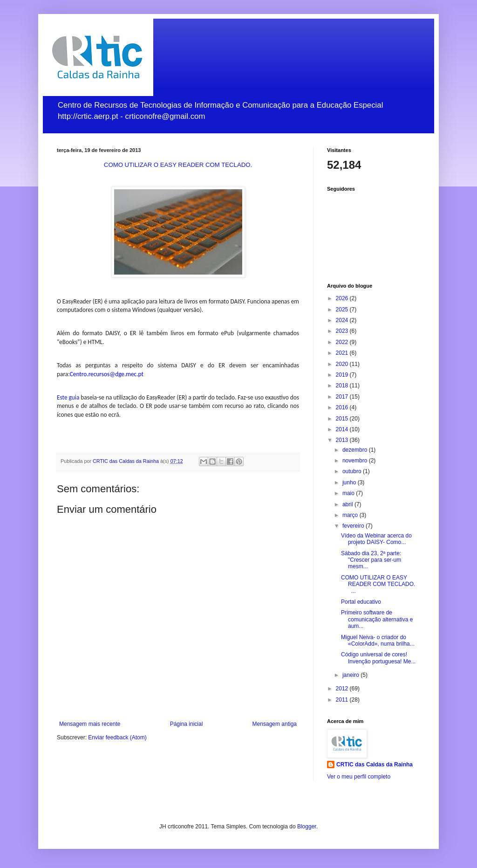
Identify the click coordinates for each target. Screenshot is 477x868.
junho (350, 482)
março (351, 515)
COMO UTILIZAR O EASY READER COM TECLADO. (178, 165)
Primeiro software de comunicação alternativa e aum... (377, 619)
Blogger (307, 827)
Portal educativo (361, 602)
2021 (343, 353)
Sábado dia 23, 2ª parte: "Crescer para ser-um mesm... (371, 560)
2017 (343, 397)
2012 (343, 689)
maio (349, 493)
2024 (343, 320)
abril (348, 504)
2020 (343, 364)
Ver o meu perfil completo (359, 777)
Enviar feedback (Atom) (117, 737)
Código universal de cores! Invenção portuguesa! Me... (378, 658)
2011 (343, 700)
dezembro (356, 450)
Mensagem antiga (275, 724)
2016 (343, 407)
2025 (343, 310)
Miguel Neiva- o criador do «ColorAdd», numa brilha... (378, 641)
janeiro (351, 675)
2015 (343, 419)
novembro (356, 461)
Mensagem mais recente (90, 724)
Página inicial (187, 724)
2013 (343, 440)
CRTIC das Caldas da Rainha (375, 765)
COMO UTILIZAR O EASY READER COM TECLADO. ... (380, 584)
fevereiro (354, 526)
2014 (343, 429)
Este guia (68, 397)
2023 (343, 331)
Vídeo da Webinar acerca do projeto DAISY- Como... (376, 539)
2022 (343, 342)
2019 (343, 375)
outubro (353, 471)
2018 (343, 386)
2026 (343, 298)
